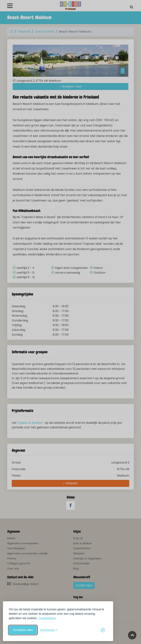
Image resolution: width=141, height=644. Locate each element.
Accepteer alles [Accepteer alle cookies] (23, 630)
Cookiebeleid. (47, 618)
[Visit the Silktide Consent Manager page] (103, 630)
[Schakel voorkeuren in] (49, 630)
